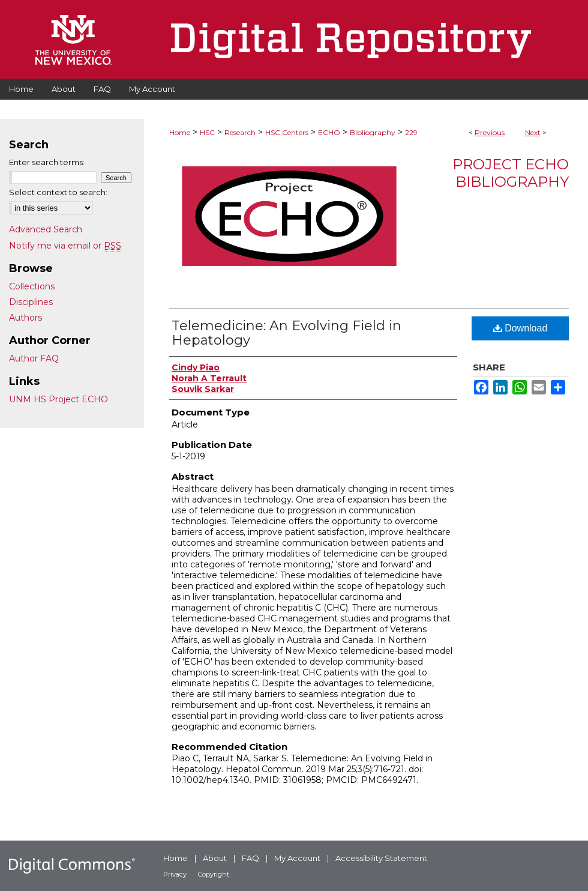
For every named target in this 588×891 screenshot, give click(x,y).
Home (180, 132)
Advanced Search (46, 229)
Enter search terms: (47, 162)
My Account (297, 858)
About (215, 858)
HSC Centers (287, 132)
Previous (490, 132)
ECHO (329, 132)
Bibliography (373, 132)
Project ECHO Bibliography (511, 173)
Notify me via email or (65, 246)
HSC (207, 132)
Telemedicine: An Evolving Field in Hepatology (286, 333)
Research (240, 132)
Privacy (175, 874)
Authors (25, 318)
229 (411, 132)
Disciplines (31, 302)
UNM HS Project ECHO (58, 399)
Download (520, 328)
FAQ (250, 858)
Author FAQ (34, 358)
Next (533, 132)
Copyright (214, 874)
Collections (32, 286)
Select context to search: (58, 192)
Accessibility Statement (381, 858)
